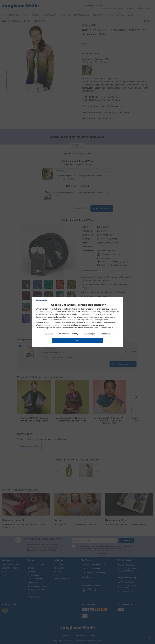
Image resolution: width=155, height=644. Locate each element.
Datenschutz (106, 334)
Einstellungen (90, 334)
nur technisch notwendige (69, 334)
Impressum (49, 334)
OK (77, 340)
